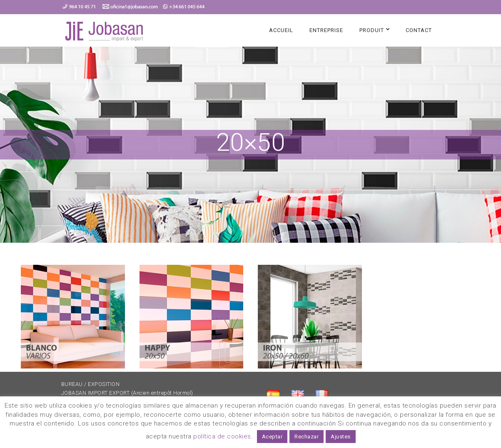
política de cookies (222, 436)
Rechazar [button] (307, 437)
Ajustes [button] (341, 437)
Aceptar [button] (272, 437)
